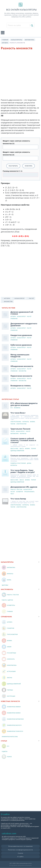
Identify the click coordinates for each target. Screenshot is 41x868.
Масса (22, 449)
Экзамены (17, 408)
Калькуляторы (17, 40)
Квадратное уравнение (21, 335)
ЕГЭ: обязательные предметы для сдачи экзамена (24, 404)
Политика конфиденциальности (20, 850)
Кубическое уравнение (21, 345)
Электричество (21, 424)
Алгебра (5, 43)
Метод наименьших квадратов (20, 356)
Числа (13, 431)
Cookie (21, 853)
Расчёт (29, 317)
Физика (33, 422)
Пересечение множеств (21, 376)
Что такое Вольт (18, 413)
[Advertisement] (20, 75)
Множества (22, 371)
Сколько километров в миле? (24, 456)
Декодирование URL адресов (24, 487)
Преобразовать (29, 492)
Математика (30, 40)
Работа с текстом (16, 490)
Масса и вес (14, 449)
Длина (29, 463)
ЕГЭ (12, 408)
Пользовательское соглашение (21, 846)
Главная (5, 40)
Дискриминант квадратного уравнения (24, 325)
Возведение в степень (21, 386)
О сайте (20, 857)
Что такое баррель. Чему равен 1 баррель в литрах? (23, 471)
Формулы (26, 422)
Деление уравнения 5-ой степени (22, 313)
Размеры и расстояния (18, 463)
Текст (12, 494)
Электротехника (16, 422)
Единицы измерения (17, 451)
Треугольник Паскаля (20, 429)
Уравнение (14, 319)
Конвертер (20, 492)
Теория (13, 424)
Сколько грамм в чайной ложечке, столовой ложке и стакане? (23, 440)
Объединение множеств (22, 366)
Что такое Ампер (18, 499)
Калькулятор (21, 317)
